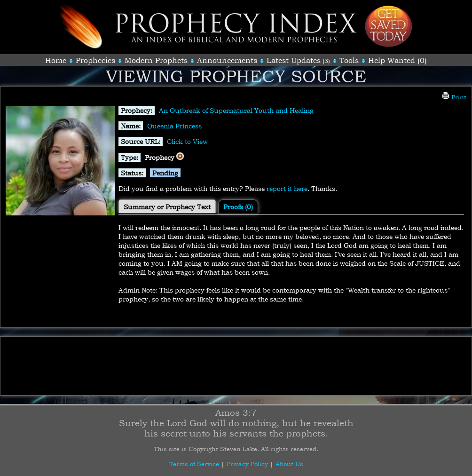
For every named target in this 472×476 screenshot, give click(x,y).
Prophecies (95, 60)
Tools (349, 60)
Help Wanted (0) (397, 60)
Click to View (187, 141)
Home (56, 60)
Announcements (227, 60)
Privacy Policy (247, 464)
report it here (287, 188)
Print (454, 97)
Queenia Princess (174, 126)
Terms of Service (194, 464)
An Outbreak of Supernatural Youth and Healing (236, 110)
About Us (289, 464)
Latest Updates (294, 60)
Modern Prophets (156, 60)
